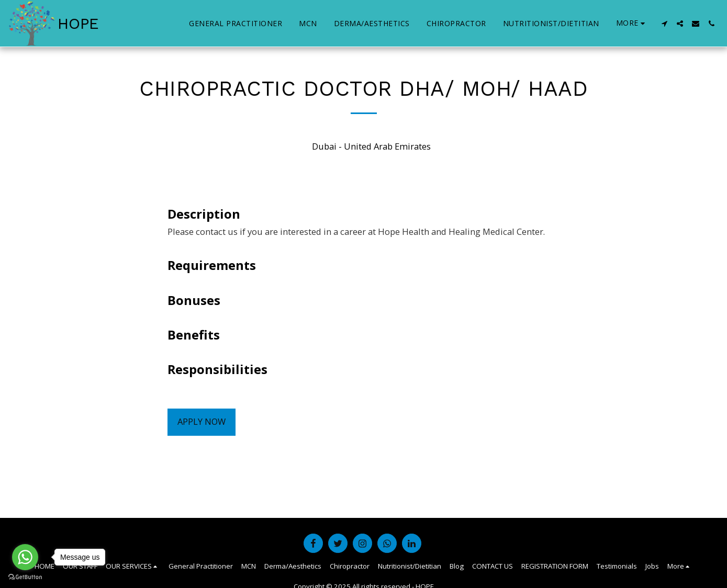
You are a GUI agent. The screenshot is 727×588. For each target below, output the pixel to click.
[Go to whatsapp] (25, 557)
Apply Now (202, 421)
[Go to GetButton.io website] (25, 577)
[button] (664, 24)
